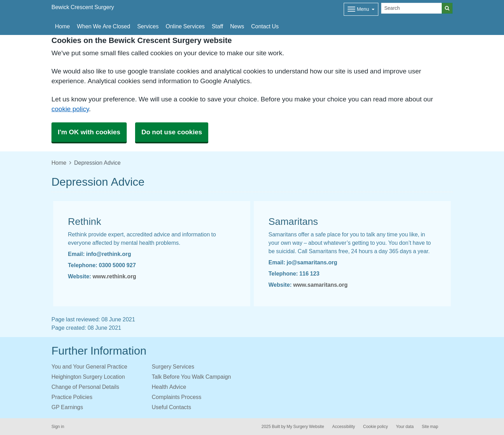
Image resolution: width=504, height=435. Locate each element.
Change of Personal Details (85, 387)
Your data (405, 427)
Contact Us (265, 26)
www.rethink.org (114, 276)
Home (62, 26)
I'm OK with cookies (89, 132)
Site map (430, 427)
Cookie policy (375, 427)
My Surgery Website (305, 427)
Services (148, 26)
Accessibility (344, 427)
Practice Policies (72, 397)
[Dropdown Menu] (361, 9)
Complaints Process (177, 397)
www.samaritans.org (320, 285)
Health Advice (169, 387)
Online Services (185, 26)
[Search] (412, 8)
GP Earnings (67, 407)
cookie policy (70, 109)
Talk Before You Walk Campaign (191, 377)
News (237, 26)
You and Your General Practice (89, 366)
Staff (218, 26)
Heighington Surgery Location (88, 377)
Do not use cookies (172, 132)
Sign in (58, 427)
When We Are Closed (104, 26)
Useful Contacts (172, 407)
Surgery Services (173, 366)
